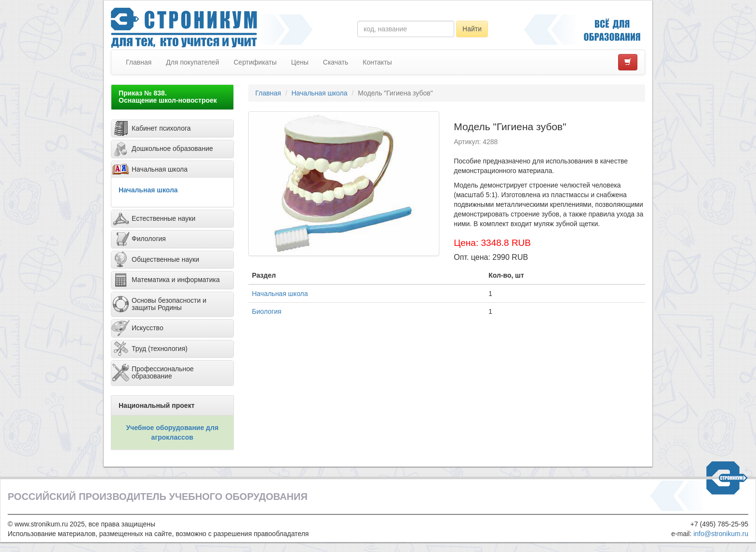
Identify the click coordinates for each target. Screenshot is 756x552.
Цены (300, 62)
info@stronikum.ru (721, 534)
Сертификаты (255, 62)
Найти (472, 29)
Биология (267, 311)
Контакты (377, 62)
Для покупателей (192, 62)
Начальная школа (148, 190)
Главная (139, 62)
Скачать (336, 62)
